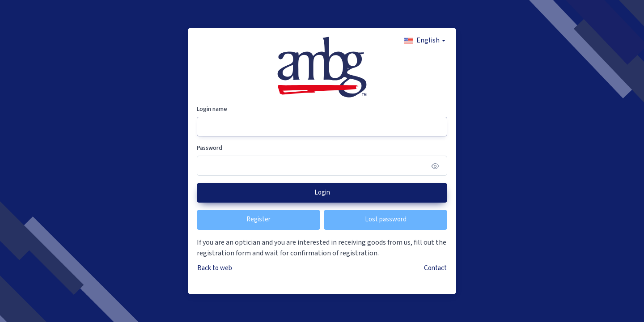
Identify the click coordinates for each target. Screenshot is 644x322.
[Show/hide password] (435, 166)
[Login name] (322, 127)
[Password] (322, 166)
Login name (212, 109)
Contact (435, 268)
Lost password (386, 219)
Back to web (215, 268)
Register (258, 219)
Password (210, 148)
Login (322, 193)
